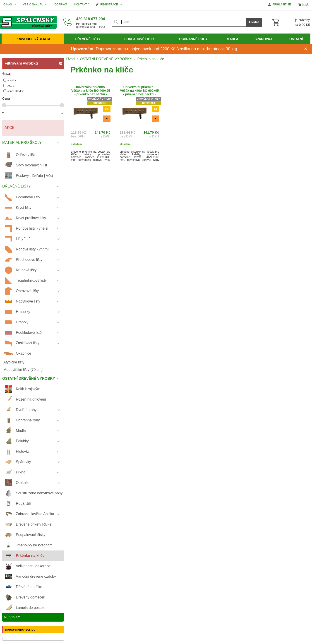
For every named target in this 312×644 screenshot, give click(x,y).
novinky (10, 80)
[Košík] (290, 22)
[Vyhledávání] (179, 22)
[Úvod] (28, 22)
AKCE (9, 85)
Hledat (254, 22)
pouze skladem (14, 91)
